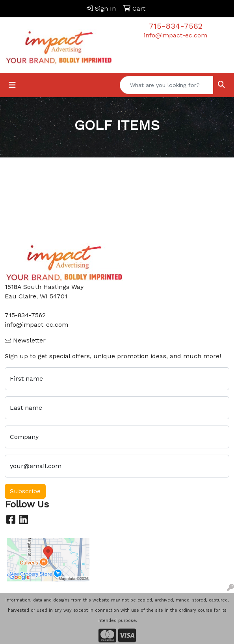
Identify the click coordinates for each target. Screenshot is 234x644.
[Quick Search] (167, 85)
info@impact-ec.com (175, 35)
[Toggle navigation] (12, 85)
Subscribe (25, 491)
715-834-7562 (176, 26)
